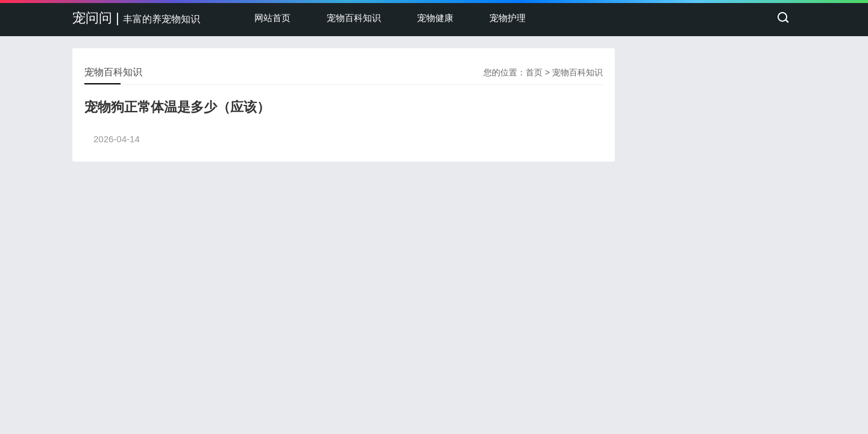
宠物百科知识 (354, 18)
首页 (534, 72)
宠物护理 (508, 18)
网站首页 (272, 18)
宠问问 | (136, 18)
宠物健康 (435, 18)
